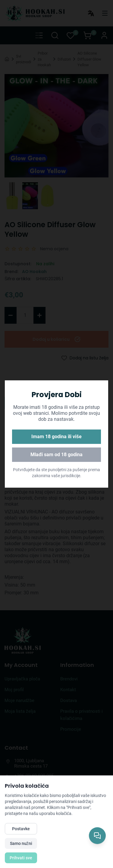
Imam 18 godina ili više (56, 437)
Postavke (21, 829)
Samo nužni (21, 843)
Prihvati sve (21, 858)
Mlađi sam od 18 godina (56, 455)
